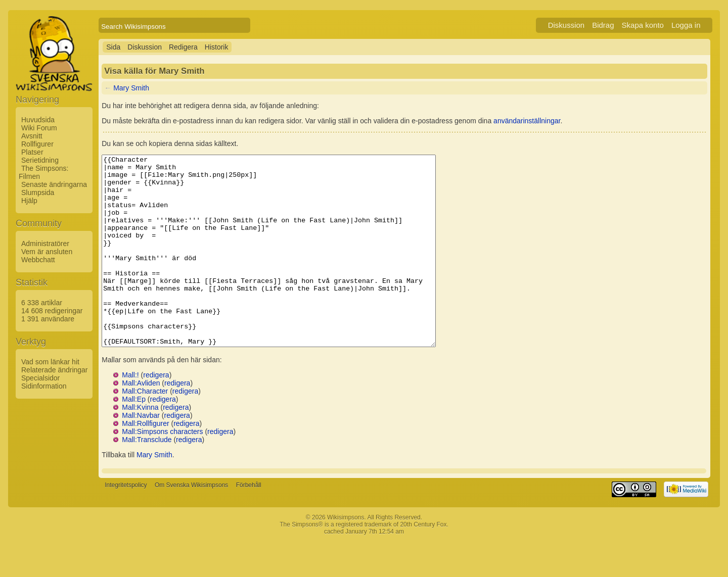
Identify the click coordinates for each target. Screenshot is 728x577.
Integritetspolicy (126, 523)
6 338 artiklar (42, 303)
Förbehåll (249, 523)
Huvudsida (38, 120)
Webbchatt (38, 260)
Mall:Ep (134, 437)
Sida (113, 47)
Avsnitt (32, 136)
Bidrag (603, 25)
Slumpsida (38, 193)
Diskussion (566, 25)
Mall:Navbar (141, 453)
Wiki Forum (39, 128)
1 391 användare (48, 319)
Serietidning (40, 160)
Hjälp (29, 201)
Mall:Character (145, 429)
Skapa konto (643, 25)
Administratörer (45, 244)
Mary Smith (131, 88)
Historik (217, 47)
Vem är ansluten (47, 252)
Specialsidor (40, 378)
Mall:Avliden (141, 421)
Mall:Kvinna (140, 445)
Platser (32, 152)
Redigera (183, 47)
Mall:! (130, 413)
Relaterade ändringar (55, 370)
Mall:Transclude (147, 477)
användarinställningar (527, 121)
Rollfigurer (37, 144)
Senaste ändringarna (54, 184)
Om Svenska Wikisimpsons (191, 523)
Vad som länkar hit (50, 362)
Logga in (686, 25)
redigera (156, 413)
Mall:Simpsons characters (162, 469)
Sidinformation (44, 386)
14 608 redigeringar (52, 311)
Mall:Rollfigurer (145, 461)
